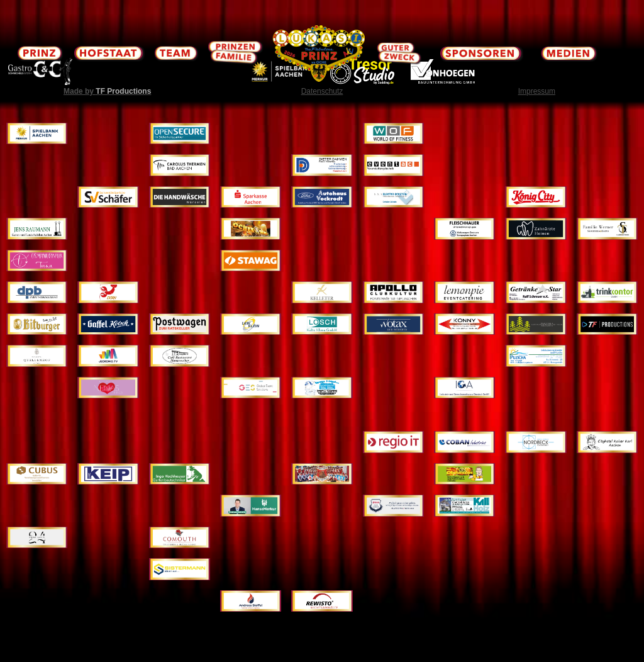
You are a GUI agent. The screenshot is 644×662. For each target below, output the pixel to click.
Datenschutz (322, 91)
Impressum (537, 91)
